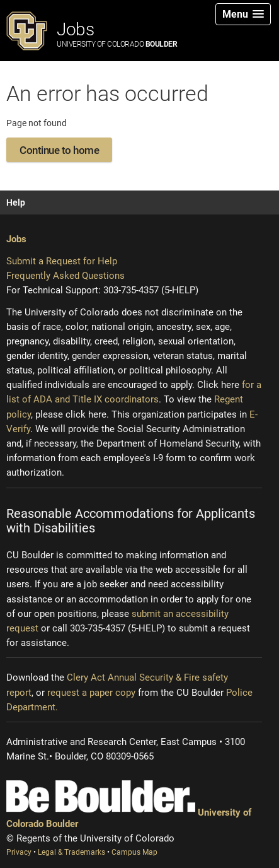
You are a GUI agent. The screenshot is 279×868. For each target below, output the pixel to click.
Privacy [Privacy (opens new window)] (20, 852)
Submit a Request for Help (62, 261)
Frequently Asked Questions (65, 276)
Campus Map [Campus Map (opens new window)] (134, 852)
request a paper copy (91, 693)
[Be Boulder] (101, 796)
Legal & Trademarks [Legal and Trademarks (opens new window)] (72, 852)
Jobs (117, 34)
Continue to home (59, 150)
